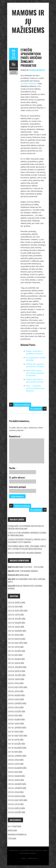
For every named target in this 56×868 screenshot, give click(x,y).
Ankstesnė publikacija (22, 405)
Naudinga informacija (37, 70)
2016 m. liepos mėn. (16, 764)
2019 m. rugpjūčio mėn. (18, 687)
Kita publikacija (36, 409)
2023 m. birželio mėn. (17, 603)
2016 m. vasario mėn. (16, 776)
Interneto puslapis (18, 487)
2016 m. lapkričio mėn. (17, 756)
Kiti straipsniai (15, 826)
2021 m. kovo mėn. (15, 655)
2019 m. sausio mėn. (16, 699)
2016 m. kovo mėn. (15, 772)
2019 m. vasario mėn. (16, 695)
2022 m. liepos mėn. (16, 615)
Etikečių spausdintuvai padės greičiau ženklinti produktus (31, 58)
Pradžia (23, 858)
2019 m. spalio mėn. (16, 683)
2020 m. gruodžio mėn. (17, 667)
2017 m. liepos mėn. (16, 740)
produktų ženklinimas (29, 83)
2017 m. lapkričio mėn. (17, 728)
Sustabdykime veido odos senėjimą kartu (26, 580)
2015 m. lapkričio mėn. (17, 788)
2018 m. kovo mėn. (15, 715)
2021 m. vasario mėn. (16, 659)
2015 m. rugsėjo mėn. (17, 796)
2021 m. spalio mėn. (16, 635)
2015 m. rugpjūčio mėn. (18, 800)
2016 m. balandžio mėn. (17, 768)
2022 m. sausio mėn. (16, 627)
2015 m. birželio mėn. (16, 808)
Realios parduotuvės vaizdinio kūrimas (25, 553)
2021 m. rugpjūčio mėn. (18, 643)
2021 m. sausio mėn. (16, 663)
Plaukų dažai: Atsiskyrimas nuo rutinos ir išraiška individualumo (26, 527)
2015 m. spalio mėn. (16, 792)
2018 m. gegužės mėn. (17, 711)
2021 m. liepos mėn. (16, 647)
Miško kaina (24, 575)
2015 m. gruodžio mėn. (17, 784)
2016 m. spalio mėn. (16, 760)
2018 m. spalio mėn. (16, 707)
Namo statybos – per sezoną (31, 567)
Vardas (13, 468)
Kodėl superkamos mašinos (27, 571)
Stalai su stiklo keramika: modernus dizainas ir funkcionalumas (27, 534)
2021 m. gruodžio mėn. (17, 631)
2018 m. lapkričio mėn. (17, 703)
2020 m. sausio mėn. (16, 679)
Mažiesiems (12, 830)
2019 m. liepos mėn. (16, 691)
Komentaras (14, 68)
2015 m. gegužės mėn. (17, 812)
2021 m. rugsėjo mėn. (17, 639)
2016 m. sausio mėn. (16, 780)
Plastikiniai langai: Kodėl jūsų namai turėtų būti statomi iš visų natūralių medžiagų (27, 547)
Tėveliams (12, 838)
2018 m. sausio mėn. (16, 723)
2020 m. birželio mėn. (17, 671)
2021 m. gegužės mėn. (17, 651)
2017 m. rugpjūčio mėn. (18, 736)
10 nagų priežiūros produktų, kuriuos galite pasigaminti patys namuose (27, 541)
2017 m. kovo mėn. (15, 752)
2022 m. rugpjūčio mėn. (18, 611)
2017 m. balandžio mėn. (17, 748)
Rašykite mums (32, 858)
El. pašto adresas (18, 477)
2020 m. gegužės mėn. (17, 675)
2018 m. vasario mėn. (16, 719)
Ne (14, 64)
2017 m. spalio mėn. (16, 732)
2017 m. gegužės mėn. (17, 744)
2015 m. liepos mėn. (16, 804)
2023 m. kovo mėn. (15, 607)
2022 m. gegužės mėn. (17, 619)
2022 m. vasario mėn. (17, 623)
